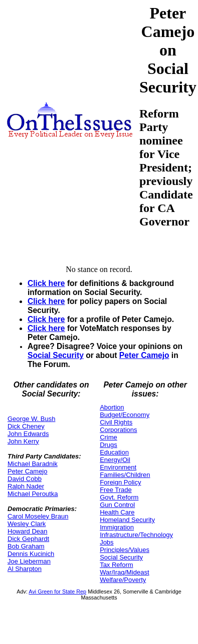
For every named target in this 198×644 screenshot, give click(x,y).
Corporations (118, 430)
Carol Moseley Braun (38, 516)
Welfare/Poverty (123, 580)
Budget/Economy (125, 415)
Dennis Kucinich (31, 554)
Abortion (112, 407)
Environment (118, 467)
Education (114, 452)
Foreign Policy (120, 482)
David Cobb (25, 479)
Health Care (117, 512)
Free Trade (116, 490)
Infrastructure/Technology (136, 535)
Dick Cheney (26, 426)
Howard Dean (28, 531)
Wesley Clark (27, 524)
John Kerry (23, 441)
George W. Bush (31, 419)
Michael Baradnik (33, 464)
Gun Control (117, 505)
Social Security (56, 355)
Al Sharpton (25, 569)
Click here (46, 283)
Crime (109, 437)
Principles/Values (125, 550)
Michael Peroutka (33, 494)
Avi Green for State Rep (57, 591)
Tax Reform (116, 565)
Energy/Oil (115, 460)
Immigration (117, 527)
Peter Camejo (144, 355)
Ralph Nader (26, 486)
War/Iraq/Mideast (125, 572)
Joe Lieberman (29, 561)
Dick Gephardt (28, 539)
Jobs (107, 542)
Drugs (109, 445)
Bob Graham (26, 546)
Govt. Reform (119, 497)
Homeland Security (127, 520)
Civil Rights (116, 422)
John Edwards (28, 434)
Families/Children (125, 475)
